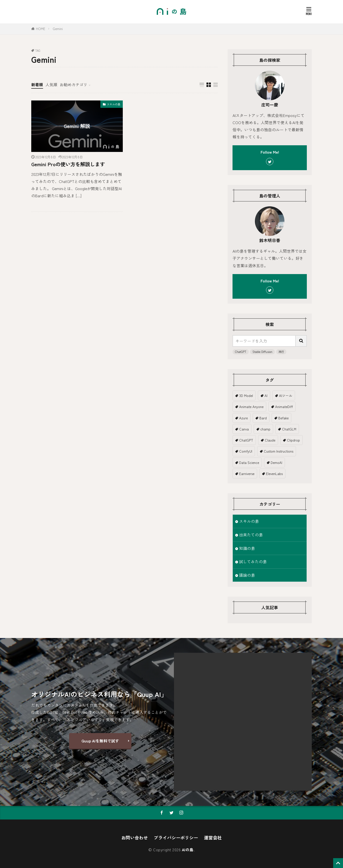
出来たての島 (251, 535)
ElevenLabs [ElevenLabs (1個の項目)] (274, 474)
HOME (41, 29)
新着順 (37, 85)
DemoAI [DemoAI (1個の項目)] (276, 462)
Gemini (58, 29)
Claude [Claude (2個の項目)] (270, 440)
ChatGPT (241, 352)
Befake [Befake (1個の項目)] (283, 418)
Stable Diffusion (262, 352)
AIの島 (188, 850)
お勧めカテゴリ (74, 85)
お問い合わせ (135, 837)
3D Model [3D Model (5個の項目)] (246, 395)
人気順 (51, 85)
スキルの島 (114, 104)
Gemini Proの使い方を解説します (68, 164)
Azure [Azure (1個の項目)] (243, 418)
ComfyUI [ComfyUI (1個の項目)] (246, 451)
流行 (281, 352)
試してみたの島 (253, 562)
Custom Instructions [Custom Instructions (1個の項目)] (279, 451)
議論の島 (247, 575)
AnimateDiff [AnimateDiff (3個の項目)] (284, 407)
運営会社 (213, 837)
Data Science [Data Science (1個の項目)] (249, 462)
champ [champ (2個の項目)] (265, 429)
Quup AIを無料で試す (100, 741)
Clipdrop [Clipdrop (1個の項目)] (293, 440)
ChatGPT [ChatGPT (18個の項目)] (246, 440)
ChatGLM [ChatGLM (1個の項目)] (289, 429)
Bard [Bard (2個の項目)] (263, 418)
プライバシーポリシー (176, 837)
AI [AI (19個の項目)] (266, 395)
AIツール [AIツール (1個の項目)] (286, 395)
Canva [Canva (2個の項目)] (244, 429)
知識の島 (247, 548)
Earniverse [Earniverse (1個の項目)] (247, 474)
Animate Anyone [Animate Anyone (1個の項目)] (251, 407)
